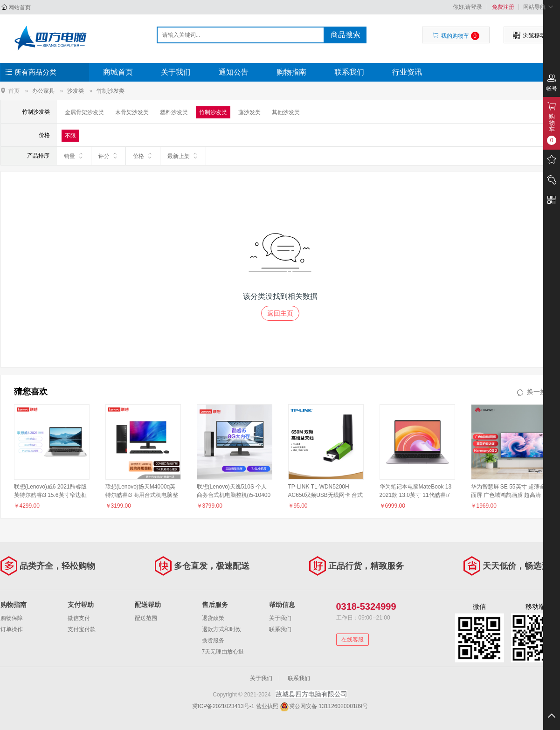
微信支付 (79, 618)
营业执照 (267, 706)
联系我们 (349, 72)
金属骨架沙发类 (84, 112)
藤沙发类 (249, 112)
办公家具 (43, 91)
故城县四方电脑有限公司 (50, 38)
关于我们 (176, 72)
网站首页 (20, 7)
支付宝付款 (82, 629)
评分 (108, 156)
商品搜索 (346, 35)
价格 (143, 156)
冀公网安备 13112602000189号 (328, 706)
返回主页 (280, 313)
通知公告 (234, 72)
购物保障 (12, 618)
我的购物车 (456, 36)
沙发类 (76, 91)
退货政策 (213, 618)
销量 (74, 156)
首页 (14, 91)
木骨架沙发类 (132, 112)
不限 (70, 136)
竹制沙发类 (111, 91)
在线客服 (353, 640)
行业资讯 (407, 72)
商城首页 (118, 72)
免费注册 (503, 7)
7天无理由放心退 (223, 652)
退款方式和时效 (221, 629)
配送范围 (146, 618)
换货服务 (213, 640)
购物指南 (291, 72)
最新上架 (183, 156)
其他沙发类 (286, 112)
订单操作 (12, 629)
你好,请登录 (467, 7)
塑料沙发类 (174, 112)
